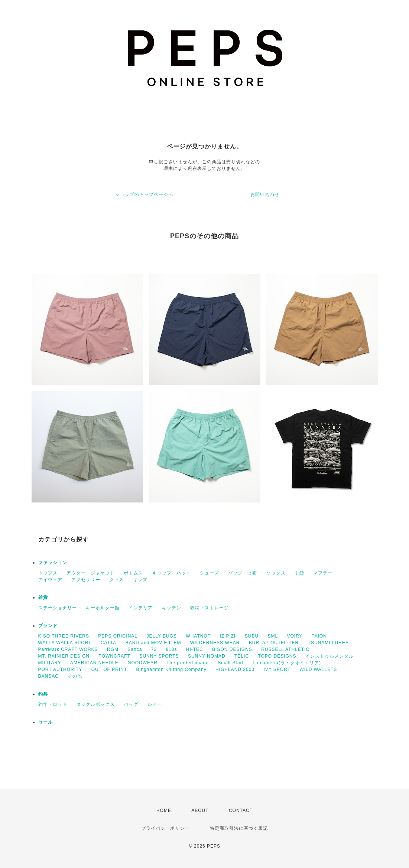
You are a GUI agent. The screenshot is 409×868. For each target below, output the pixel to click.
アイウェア (50, 580)
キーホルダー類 (103, 608)
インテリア (141, 608)
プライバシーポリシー (165, 828)
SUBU (252, 636)
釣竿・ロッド (53, 704)
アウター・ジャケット (91, 573)
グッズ (116, 580)
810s (171, 649)
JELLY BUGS (162, 636)
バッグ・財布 (243, 573)
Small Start (231, 663)
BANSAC (48, 676)
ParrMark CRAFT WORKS (68, 649)
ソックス (276, 573)
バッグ (131, 704)
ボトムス (133, 573)
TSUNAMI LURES (328, 643)
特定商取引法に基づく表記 (239, 828)
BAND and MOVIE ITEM (153, 643)
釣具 (43, 694)
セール (46, 722)
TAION (319, 636)
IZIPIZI (228, 636)
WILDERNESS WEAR (215, 643)
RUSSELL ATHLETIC (285, 649)
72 (154, 649)
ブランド (48, 626)
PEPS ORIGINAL (118, 636)
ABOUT (200, 810)
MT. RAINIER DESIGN (64, 656)
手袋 (299, 573)
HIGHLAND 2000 (235, 669)
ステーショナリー (58, 608)
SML (273, 636)
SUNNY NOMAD (207, 656)
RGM (113, 649)
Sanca (135, 649)
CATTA (109, 643)
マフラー (323, 573)
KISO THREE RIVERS (64, 636)
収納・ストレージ (210, 608)
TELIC (242, 656)
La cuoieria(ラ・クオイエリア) (287, 663)
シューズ (210, 573)
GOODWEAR (142, 663)
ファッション (53, 563)
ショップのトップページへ (144, 194)
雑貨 (43, 597)
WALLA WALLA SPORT (65, 643)
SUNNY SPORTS (159, 656)
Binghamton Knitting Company (171, 669)
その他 (75, 676)
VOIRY (295, 636)
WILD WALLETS (318, 669)
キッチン (172, 608)
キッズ (140, 580)
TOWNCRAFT (115, 656)
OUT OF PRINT (109, 669)
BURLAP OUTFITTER (274, 643)
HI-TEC (195, 649)
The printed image (188, 663)
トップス (48, 573)
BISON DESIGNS (232, 649)
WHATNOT (198, 636)
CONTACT (241, 810)
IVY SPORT (277, 669)
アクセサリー (86, 580)
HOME (164, 810)
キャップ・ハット (172, 573)
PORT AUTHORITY (60, 669)
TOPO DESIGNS (277, 656)
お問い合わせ (265, 194)
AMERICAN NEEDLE (94, 663)
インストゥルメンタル (330, 656)
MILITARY (50, 663)
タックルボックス (95, 704)
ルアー (155, 704)
